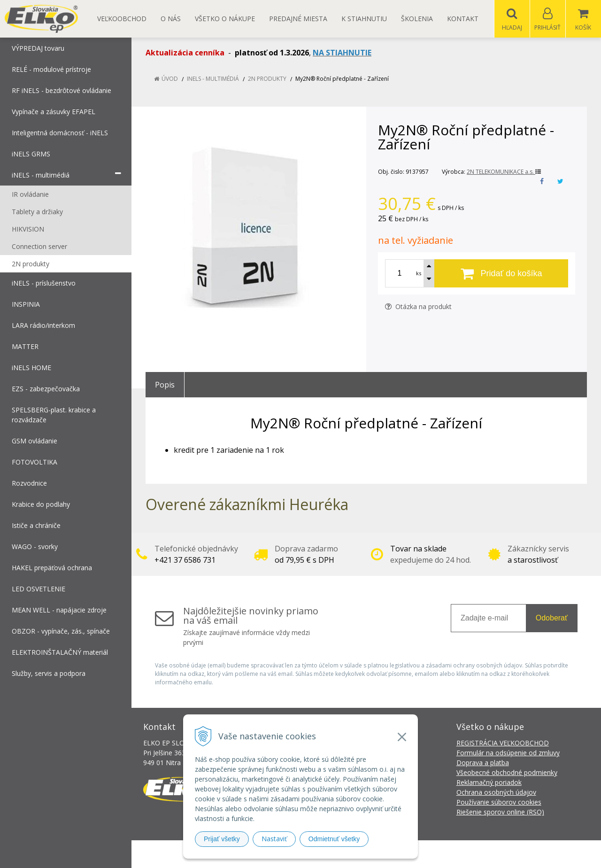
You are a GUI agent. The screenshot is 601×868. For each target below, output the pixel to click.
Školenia (417, 19)
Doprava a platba (483, 763)
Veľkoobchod (122, 19)
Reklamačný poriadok (489, 783)
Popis (165, 385)
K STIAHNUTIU (364, 19)
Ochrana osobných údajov (496, 793)
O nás (171, 19)
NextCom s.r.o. (469, 854)
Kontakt (463, 19)
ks (419, 274)
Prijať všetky (222, 839)
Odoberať (552, 618)
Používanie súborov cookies (499, 802)
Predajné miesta (298, 19)
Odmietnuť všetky (334, 839)
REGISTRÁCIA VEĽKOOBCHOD (503, 743)
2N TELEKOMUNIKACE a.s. (504, 172)
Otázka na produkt (418, 307)
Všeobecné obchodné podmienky (507, 773)
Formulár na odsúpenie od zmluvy (508, 753)
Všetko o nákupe (225, 19)
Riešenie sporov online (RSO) (500, 812)
